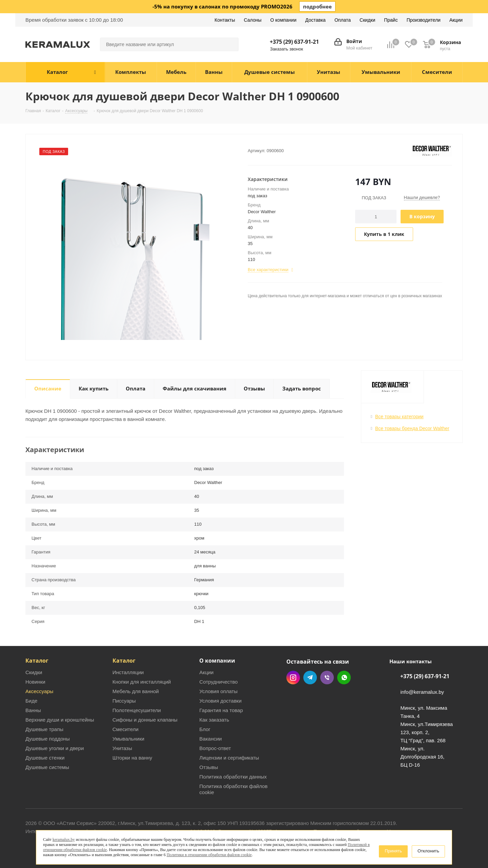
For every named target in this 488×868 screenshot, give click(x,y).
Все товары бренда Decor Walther (412, 428)
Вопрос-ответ (215, 748)
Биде (31, 701)
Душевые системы (47, 767)
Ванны (33, 710)
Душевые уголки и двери (55, 748)
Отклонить (428, 851)
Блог (205, 729)
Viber (327, 678)
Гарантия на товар (221, 710)
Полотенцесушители (137, 710)
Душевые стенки (45, 758)
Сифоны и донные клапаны (145, 720)
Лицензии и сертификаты (229, 758)
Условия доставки (220, 701)
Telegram (310, 678)
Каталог (37, 661)
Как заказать (214, 720)
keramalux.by (64, 840)
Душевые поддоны (48, 739)
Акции (206, 672)
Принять (393, 851)
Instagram (293, 678)
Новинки (35, 682)
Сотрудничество (218, 682)
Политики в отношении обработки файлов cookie (209, 855)
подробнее (317, 6)
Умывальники (128, 739)
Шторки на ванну (132, 758)
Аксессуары (39, 691)
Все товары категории (399, 417)
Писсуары (124, 701)
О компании (217, 661)
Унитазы (122, 748)
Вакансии (210, 739)
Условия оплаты (218, 691)
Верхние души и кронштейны (60, 720)
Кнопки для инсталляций (142, 682)
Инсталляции (128, 672)
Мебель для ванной (136, 691)
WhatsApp (344, 678)
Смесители (126, 729)
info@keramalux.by (422, 692)
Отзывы (209, 767)
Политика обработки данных (233, 777)
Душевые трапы (44, 729)
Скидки (34, 672)
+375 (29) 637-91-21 (294, 42)
